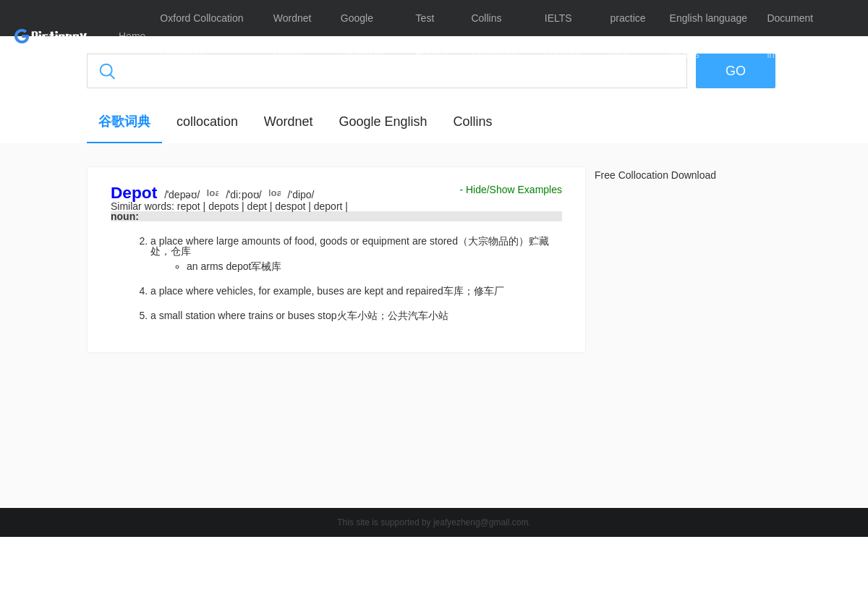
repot (190, 206)
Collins (472, 122)
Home (132, 36)
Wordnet (289, 122)
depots (225, 206)
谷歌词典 (124, 122)
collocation (207, 122)
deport (330, 206)
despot (292, 206)
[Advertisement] (336, 434)
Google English (383, 122)
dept (259, 206)
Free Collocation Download (655, 175)
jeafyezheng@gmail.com (481, 522)
